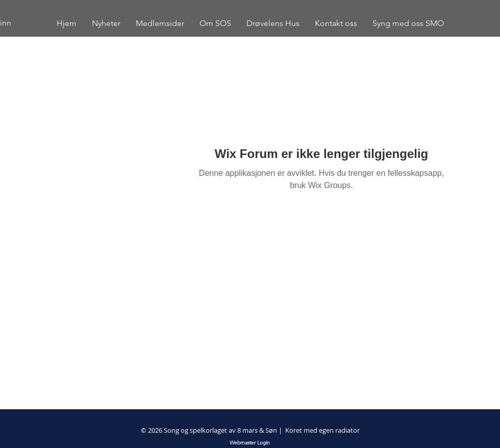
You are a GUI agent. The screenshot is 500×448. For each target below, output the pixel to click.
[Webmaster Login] (250, 443)
